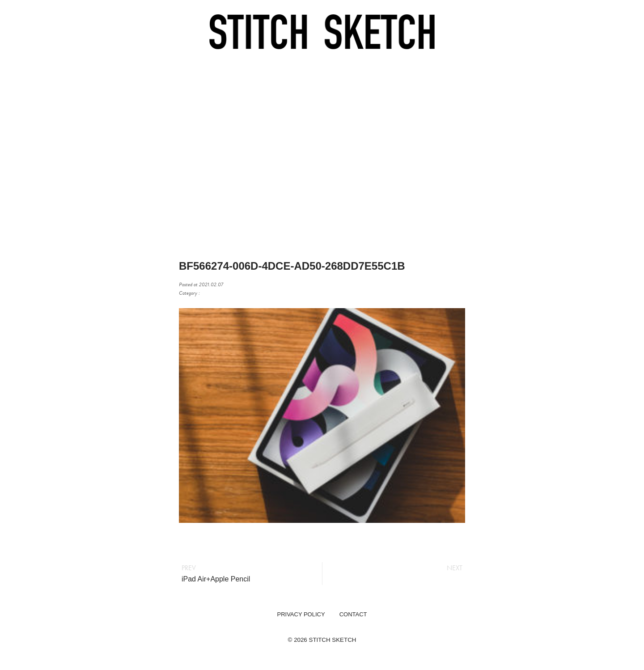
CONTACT (353, 614)
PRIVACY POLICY (301, 614)
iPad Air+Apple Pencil (216, 579)
